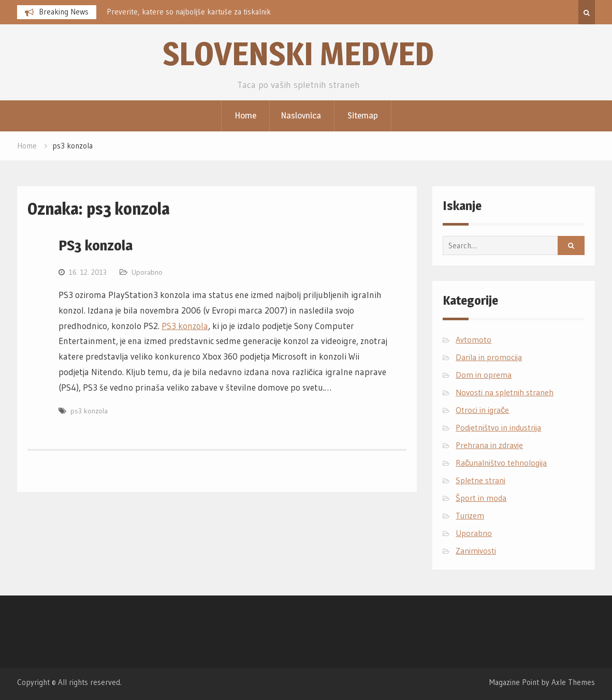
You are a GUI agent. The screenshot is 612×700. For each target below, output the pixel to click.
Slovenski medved (298, 54)
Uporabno (147, 272)
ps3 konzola (89, 411)
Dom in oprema (484, 375)
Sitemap (363, 115)
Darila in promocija (489, 357)
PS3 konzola (96, 245)
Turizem (470, 515)
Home (245, 115)
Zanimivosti (476, 550)
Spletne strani (480, 480)
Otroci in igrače (482, 410)
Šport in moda (481, 498)
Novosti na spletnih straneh (505, 392)
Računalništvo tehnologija (501, 463)
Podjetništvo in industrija (498, 427)
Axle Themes (573, 682)
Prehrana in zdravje (489, 445)
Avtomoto (473, 339)
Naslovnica (301, 115)
